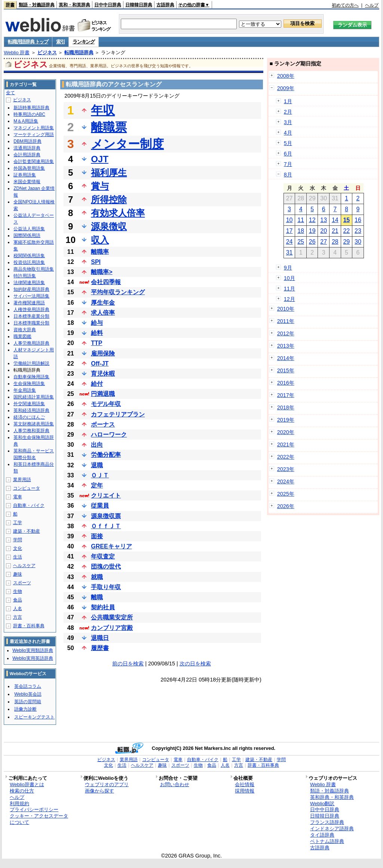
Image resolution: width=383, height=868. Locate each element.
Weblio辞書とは (27, 784)
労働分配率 (106, 455)
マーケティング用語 (34, 135)
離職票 (109, 127)
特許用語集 (25, 276)
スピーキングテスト (34, 717)
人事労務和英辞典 (31, 431)
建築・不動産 (27, 531)
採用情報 (245, 791)
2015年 (286, 370)
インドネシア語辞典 (332, 829)
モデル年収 (106, 404)
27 (324, 242)
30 (358, 242)
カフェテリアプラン (118, 414)
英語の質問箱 (28, 702)
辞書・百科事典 (29, 626)
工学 (18, 523)
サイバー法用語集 (31, 296)
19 (312, 231)
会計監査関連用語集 (34, 161)
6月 (288, 154)
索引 (60, 42)
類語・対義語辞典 (37, 5)
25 (301, 242)
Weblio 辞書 (17, 53)
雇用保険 (103, 353)
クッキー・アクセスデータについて (39, 819)
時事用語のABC (29, 114)
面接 (97, 536)
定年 (97, 485)
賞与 (100, 186)
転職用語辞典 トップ (28, 42)
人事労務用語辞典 (31, 343)
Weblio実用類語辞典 (33, 650)
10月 (289, 278)
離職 (97, 597)
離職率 (100, 252)
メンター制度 (127, 144)
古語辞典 (165, 5)
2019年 (286, 420)
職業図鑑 (22, 336)
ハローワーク (109, 435)
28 (335, 242)
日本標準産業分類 (31, 316)
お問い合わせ (175, 784)
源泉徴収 (109, 226)
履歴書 (100, 648)
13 (324, 220)
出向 (97, 445)
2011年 (286, 321)
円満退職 (103, 394)
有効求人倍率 (118, 213)
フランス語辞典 (327, 822)
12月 (289, 299)
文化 (18, 548)
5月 (288, 143)
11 (301, 220)
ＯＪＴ (100, 475)
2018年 (286, 407)
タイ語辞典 (322, 835)
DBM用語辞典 (27, 141)
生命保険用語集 (29, 384)
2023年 (286, 469)
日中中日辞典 (108, 5)
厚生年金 (103, 303)
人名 (18, 609)
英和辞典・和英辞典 (332, 797)
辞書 (10, 5)
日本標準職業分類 (31, 323)
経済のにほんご (29, 417)
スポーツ (22, 583)
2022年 (286, 457)
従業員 (100, 506)
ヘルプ (372, 5)
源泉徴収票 (106, 516)
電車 (18, 497)
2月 (288, 112)
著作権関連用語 (29, 303)
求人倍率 (103, 313)
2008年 (286, 76)
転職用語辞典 (79, 53)
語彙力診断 (25, 709)
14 (335, 220)
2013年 (286, 346)
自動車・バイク (29, 505)
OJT (100, 159)
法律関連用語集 (29, 283)
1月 (288, 101)
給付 (97, 384)
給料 (97, 333)
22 (346, 231)
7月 (288, 164)
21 (335, 231)
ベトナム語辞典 (327, 841)
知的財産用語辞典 (31, 289)
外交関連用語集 (29, 404)
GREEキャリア (111, 546)
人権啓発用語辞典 (31, 310)
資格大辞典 (25, 330)
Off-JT (100, 364)
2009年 (286, 88)
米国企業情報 (27, 182)
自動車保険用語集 (31, 377)
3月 (288, 122)
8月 (288, 175)
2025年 (286, 494)
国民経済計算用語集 (34, 397)
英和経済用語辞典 (31, 410)
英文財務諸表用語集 (34, 424)
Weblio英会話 (28, 694)
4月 (288, 133)
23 (358, 231)
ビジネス (47, 53)
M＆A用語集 (26, 121)
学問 (18, 540)
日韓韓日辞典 (139, 5)
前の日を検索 (128, 664)
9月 (288, 268)
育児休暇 (103, 374)
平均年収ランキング (118, 292)
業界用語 (22, 480)
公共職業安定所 (112, 617)
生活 (18, 557)
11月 (289, 289)
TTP (96, 343)
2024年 (286, 481)
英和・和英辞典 (74, 5)
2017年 (286, 395)
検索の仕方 (22, 791)
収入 (100, 240)
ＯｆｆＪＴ (106, 526)
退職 (97, 465)
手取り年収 (106, 587)
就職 (97, 577)
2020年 (286, 432)
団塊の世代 (106, 567)
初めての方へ (345, 5)
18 (301, 231)
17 (289, 231)
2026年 (286, 506)
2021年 (286, 444)
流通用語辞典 (27, 148)
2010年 (286, 309)
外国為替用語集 (29, 168)
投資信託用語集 (29, 262)
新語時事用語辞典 (31, 108)
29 (346, 242)
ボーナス (103, 424)
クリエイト (106, 495)
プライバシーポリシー (34, 809)
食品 (18, 600)
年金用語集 (25, 390)
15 (346, 220)
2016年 (286, 383)
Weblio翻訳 (322, 804)
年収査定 (103, 556)
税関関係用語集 (29, 256)
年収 (103, 110)
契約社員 (103, 607)
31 (289, 253)
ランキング (84, 42)
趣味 (18, 574)
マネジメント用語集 (34, 128)
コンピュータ (27, 488)
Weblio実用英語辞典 (33, 658)
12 (312, 220)
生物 (18, 591)
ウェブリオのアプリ (107, 784)
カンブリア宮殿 (112, 628)
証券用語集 (25, 175)
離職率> (102, 272)
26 (312, 242)
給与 (97, 323)
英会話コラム (28, 686)
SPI (96, 262)
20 (324, 231)
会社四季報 (106, 282)
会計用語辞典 (27, 155)
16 (358, 220)
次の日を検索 (195, 664)
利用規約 (19, 804)
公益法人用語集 (29, 229)
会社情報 (245, 784)
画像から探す (99, 791)
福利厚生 (109, 173)
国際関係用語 (27, 236)
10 (289, 220)
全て (10, 93)
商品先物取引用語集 (34, 269)
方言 (18, 617)
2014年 (286, 358)
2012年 (286, 333)
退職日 (100, 638)
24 (289, 242)
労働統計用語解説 (31, 363)
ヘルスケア (24, 566)
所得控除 (109, 199)
